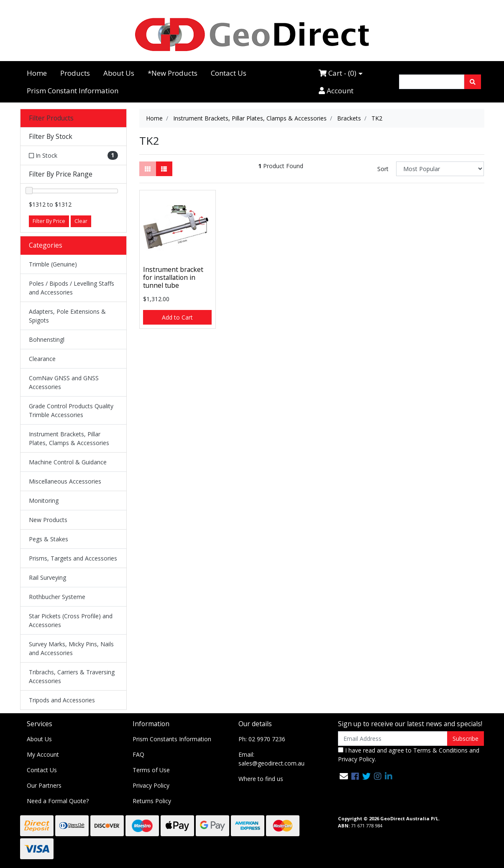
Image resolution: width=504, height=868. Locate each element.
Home (37, 73)
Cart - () (338, 73)
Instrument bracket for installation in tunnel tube (173, 277)
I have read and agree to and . (409, 755)
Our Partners (44, 785)
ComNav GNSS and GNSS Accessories (64, 382)
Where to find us (261, 779)
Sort (383, 169)
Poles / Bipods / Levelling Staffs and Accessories (72, 288)
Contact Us (229, 73)
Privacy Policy (151, 785)
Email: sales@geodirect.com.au (271, 759)
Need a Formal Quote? (58, 801)
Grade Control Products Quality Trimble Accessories (71, 410)
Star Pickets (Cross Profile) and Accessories (71, 620)
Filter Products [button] (51, 118)
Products (75, 73)
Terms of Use (151, 770)
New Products (48, 520)
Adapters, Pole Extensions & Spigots (67, 316)
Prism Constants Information (172, 739)
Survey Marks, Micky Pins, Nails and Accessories (71, 648)
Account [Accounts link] (336, 91)
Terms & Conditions (440, 750)
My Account (43, 754)
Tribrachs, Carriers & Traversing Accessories (72, 676)
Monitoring (44, 501)
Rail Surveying (47, 577)
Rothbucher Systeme (57, 597)
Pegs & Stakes (49, 539)
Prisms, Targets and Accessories (73, 558)
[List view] (164, 169)
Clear (81, 221)
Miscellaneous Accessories (65, 481)
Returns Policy (152, 801)
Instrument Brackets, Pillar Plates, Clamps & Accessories (69, 438)
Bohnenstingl (47, 339)
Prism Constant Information (73, 91)
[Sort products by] (440, 169)
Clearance (42, 359)
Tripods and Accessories (62, 700)
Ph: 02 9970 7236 (262, 739)
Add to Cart (177, 317)
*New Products (173, 73)
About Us (119, 73)
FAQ (138, 754)
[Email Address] (393, 739)
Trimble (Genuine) (53, 264)
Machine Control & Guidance (68, 462)
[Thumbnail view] (148, 169)
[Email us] (344, 776)
